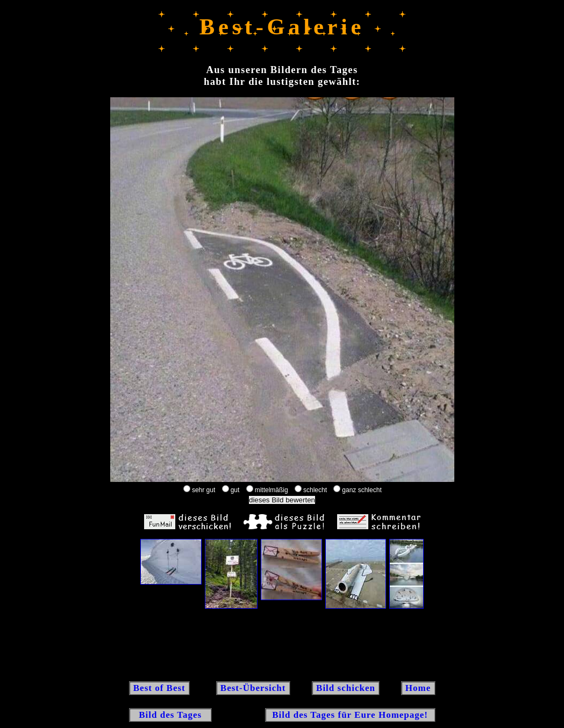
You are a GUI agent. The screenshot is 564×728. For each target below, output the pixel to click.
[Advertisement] (282, 644)
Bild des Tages (171, 715)
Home (418, 688)
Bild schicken (346, 688)
